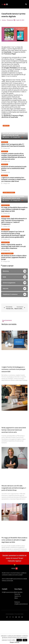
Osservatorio (5, 205)
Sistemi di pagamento (9, 193)
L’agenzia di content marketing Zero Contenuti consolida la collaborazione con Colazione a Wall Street (13, 179)
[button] (7, 4)
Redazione (7, 137)
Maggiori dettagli (14, 642)
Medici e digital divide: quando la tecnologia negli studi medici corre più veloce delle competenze (13, 246)
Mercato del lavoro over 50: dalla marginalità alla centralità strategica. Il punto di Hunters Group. (14, 488)
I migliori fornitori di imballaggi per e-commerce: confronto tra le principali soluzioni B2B (13, 369)
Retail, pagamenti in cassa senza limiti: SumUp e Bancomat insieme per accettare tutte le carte (13, 197)
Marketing (6, 126)
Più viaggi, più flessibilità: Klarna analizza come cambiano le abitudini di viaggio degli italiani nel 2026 (14, 209)
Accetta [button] (19, 640)
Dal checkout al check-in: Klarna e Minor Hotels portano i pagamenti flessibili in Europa (14, 257)
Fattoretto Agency (14, 561)
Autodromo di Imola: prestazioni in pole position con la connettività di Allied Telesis (14, 168)
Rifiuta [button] (25, 640)
